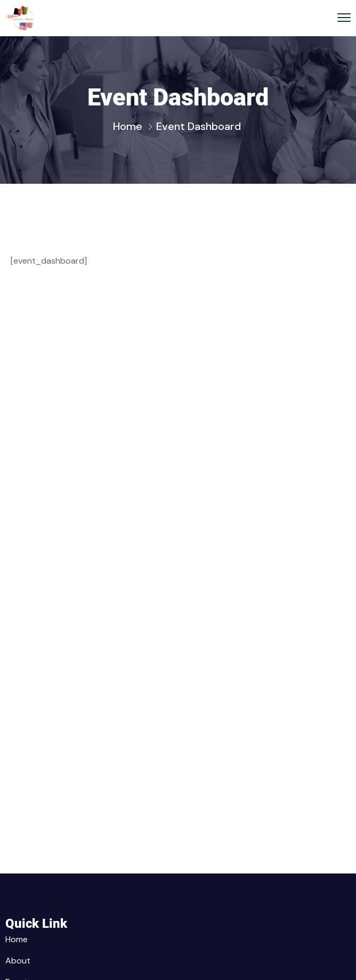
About (18, 961)
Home (128, 126)
